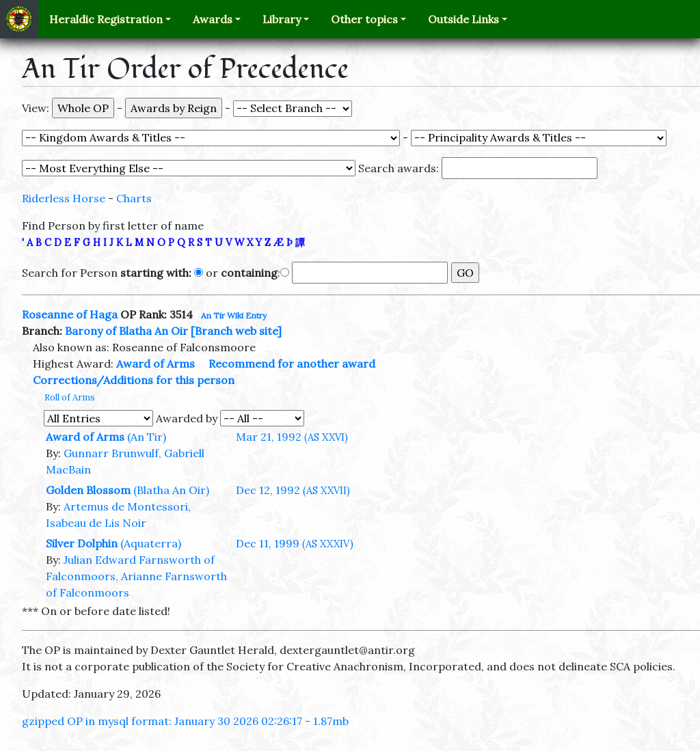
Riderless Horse (64, 198)
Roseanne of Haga (70, 314)
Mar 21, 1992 (292, 437)
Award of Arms (156, 364)
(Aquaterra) (151, 543)
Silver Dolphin (82, 543)
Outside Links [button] (463, 19)
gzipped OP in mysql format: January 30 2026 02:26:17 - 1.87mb (185, 721)
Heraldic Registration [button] (106, 19)
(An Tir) (147, 437)
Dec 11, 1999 (295, 543)
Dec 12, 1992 (293, 490)
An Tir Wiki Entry (234, 315)
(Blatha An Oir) (171, 490)
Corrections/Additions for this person (134, 380)
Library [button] (282, 19)
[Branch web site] (236, 331)
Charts (134, 198)
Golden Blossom (88, 490)
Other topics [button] (364, 19)
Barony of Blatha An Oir (126, 331)
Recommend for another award (292, 364)
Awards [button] (213, 19)
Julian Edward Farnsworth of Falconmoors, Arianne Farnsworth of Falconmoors (136, 576)
